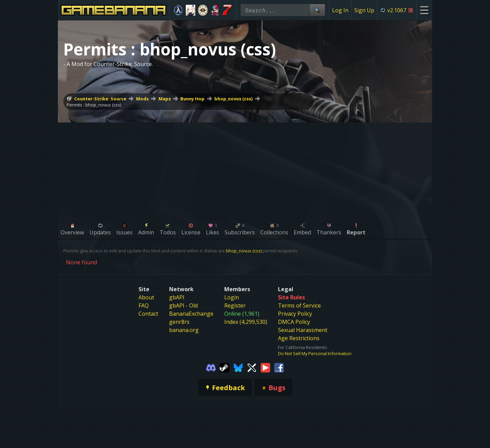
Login (232, 297)
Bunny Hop (192, 99)
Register (235, 305)
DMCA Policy (294, 322)
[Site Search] (317, 10)
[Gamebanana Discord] (211, 367)
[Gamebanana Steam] (225, 367)
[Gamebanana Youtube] (265, 367)
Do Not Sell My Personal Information (315, 353)
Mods (142, 99)
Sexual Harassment (303, 330)
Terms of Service (299, 305)
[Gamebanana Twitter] (252, 367)
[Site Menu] (424, 10)
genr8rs (179, 322)
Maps (165, 99)
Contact (148, 314)
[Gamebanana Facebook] (279, 367)
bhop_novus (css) (233, 99)
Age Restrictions (299, 338)
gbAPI (177, 297)
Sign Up (364, 10)
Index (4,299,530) (246, 322)
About (146, 297)
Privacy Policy (295, 314)
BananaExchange (191, 314)
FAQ (144, 305)
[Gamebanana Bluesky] (238, 367)
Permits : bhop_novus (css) (94, 105)
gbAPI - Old (183, 305)
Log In (340, 10)
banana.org (184, 330)
